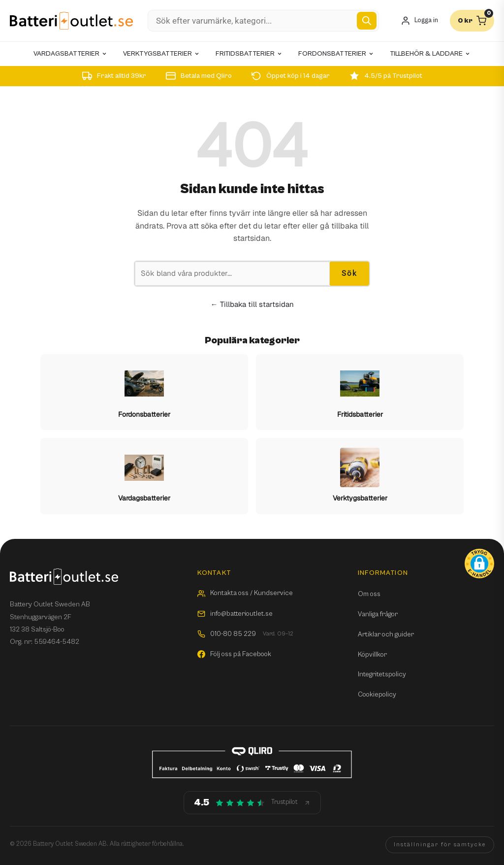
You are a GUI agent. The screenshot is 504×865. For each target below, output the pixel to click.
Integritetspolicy (382, 674)
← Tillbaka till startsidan (252, 304)
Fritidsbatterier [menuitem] (249, 54)
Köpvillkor (372, 655)
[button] (479, 564)
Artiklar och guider (386, 634)
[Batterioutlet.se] (71, 21)
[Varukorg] (472, 21)
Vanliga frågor (378, 614)
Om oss (369, 594)
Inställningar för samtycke (440, 845)
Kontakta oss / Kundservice (245, 593)
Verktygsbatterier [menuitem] (161, 54)
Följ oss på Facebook (234, 654)
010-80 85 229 (245, 634)
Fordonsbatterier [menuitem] (336, 54)
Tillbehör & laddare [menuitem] (430, 54)
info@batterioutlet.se (235, 614)
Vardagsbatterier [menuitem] (70, 54)
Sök (349, 273)
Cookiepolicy (377, 695)
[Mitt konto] (419, 21)
